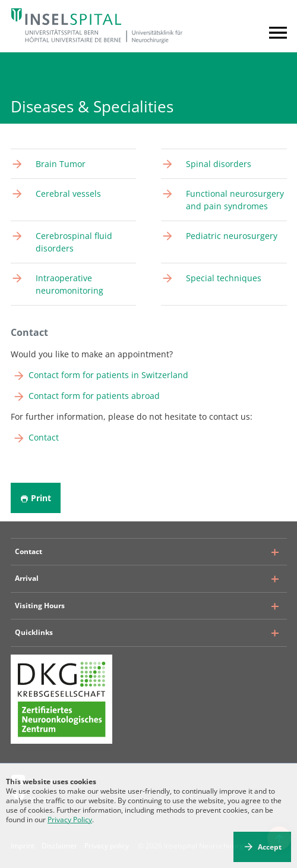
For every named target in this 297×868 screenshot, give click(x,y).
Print (36, 498)
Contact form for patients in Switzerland (108, 375)
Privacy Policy (70, 820)
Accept (270, 847)
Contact (44, 437)
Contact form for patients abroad (94, 396)
